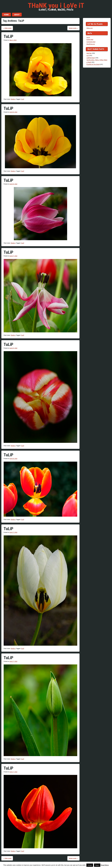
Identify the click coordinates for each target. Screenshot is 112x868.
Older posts (7, 28)
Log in (88, 37)
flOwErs (13, 99)
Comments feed (91, 42)
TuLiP (8, 36)
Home (6, 15)
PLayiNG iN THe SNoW (93, 64)
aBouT (17, 15)
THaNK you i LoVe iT (56, 6)
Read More (105, 865)
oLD (88, 56)
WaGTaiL (89, 53)
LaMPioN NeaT (91, 58)
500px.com (90, 28)
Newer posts (73, 28)
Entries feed (90, 40)
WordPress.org (91, 44)
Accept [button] (90, 865)
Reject (97, 865)
